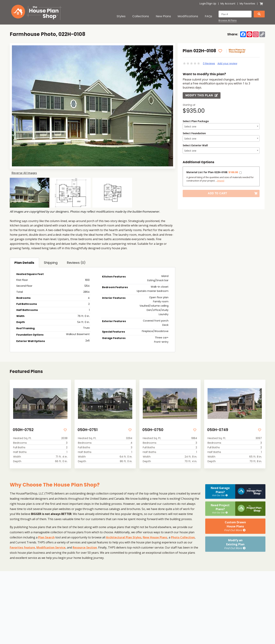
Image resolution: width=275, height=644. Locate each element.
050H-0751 (88, 430)
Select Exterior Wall (195, 145)
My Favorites (247, 4)
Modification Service (51, 547)
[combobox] (221, 126)
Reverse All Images (24, 173)
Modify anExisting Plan (235, 544)
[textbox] (221, 127)
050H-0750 (153, 430)
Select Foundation (194, 133)
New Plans (163, 16)
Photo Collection (183, 537)
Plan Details (24, 263)
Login (203, 4)
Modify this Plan (202, 95)
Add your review (227, 63)
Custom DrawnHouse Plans (235, 526)
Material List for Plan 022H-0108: (212, 172)
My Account (228, 4)
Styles (121, 16)
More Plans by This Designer (237, 51)
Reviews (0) (76, 263)
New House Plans (155, 537)
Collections (141, 16)
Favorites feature (22, 547)
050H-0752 (23, 430)
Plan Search (46, 537)
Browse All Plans (228, 20)
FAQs (209, 16)
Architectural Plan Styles (124, 537)
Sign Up (212, 4)
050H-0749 (218, 430)
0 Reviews (209, 63)
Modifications (188, 16)
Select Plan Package (196, 121)
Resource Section (85, 547)
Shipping (51, 263)
